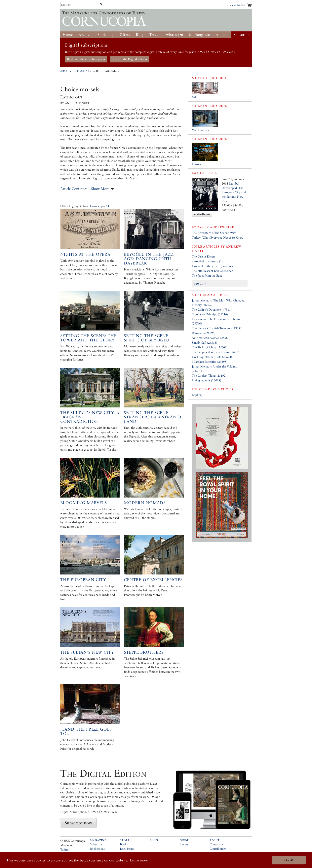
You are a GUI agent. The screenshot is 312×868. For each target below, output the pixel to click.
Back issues (97, 849)
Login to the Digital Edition (129, 59)
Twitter (65, 849)
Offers (125, 35)
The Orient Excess (204, 256)
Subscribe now (78, 823)
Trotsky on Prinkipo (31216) (210, 314)
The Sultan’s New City (87, 652)
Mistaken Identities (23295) (210, 362)
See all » (200, 283)
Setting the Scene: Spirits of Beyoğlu (147, 338)
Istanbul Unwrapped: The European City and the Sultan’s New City (234, 192)
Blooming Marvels (84, 503)
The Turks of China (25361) (210, 347)
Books (124, 844)
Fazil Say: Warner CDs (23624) (212, 357)
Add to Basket (202, 214)
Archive (85, 35)
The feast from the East (207, 276)
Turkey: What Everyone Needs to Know (218, 238)
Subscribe (241, 35)
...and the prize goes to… (86, 731)
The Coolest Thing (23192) (209, 376)
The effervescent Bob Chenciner (212, 271)
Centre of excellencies (153, 580)
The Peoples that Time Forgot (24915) (216, 352)
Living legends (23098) (206, 380)
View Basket (237, 5)
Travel (154, 35)
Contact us (216, 844)
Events (184, 844)
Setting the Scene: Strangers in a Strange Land (153, 417)
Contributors (218, 849)
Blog (140, 35)
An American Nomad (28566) (211, 338)
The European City (83, 580)
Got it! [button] (289, 860)
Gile (195, 97)
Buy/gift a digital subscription (86, 59)
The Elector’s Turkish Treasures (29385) (217, 328)
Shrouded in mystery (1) (207, 261)
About (221, 35)
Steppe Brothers (144, 652)
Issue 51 (83, 71)
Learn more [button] (139, 860)
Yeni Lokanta (200, 130)
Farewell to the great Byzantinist (213, 266)
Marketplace (199, 35)
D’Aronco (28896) (204, 333)
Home (68, 35)
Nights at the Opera (85, 254)
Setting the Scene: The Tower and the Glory (88, 338)
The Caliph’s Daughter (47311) (212, 310)
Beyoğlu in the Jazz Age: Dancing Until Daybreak (149, 259)
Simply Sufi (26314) (204, 343)
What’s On (174, 35)
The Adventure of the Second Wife (214, 233)
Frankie (197, 164)
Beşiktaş (197, 395)
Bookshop (106, 35)
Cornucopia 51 (100, 206)
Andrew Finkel (224, 227)
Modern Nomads (145, 503)
